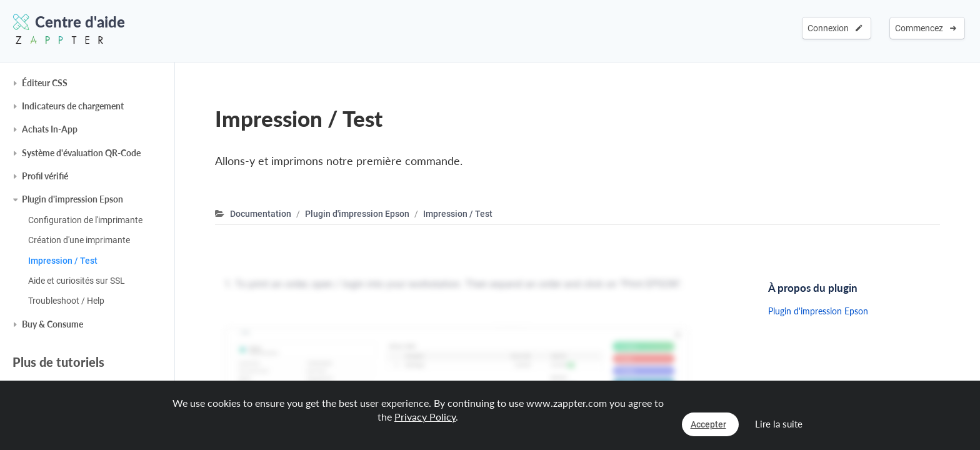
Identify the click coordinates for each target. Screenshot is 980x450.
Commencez (926, 28)
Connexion (835, 28)
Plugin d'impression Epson (72, 199)
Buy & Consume (52, 324)
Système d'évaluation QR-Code (81, 153)
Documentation (261, 214)
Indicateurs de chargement (73, 106)
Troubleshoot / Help (66, 301)
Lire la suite (779, 424)
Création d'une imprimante (79, 240)
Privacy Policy (425, 417)
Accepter (708, 424)
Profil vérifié (45, 176)
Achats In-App (50, 129)
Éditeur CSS (45, 83)
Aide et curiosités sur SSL (77, 281)
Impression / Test (63, 261)
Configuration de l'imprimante (85, 220)
